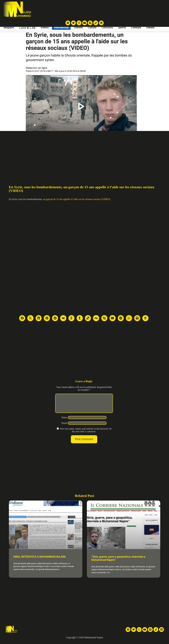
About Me (128, 9)
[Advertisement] (85, 154)
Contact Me (141, 9)
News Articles (84, 9)
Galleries (107, 9)
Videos (97, 9)
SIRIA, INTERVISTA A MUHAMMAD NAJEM (39, 560)
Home (59, 9)
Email (64, 427)
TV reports (69, 9)
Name (64, 421)
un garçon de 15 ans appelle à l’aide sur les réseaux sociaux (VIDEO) (77, 199)
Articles (117, 9)
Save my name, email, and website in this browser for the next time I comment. (86, 434)
